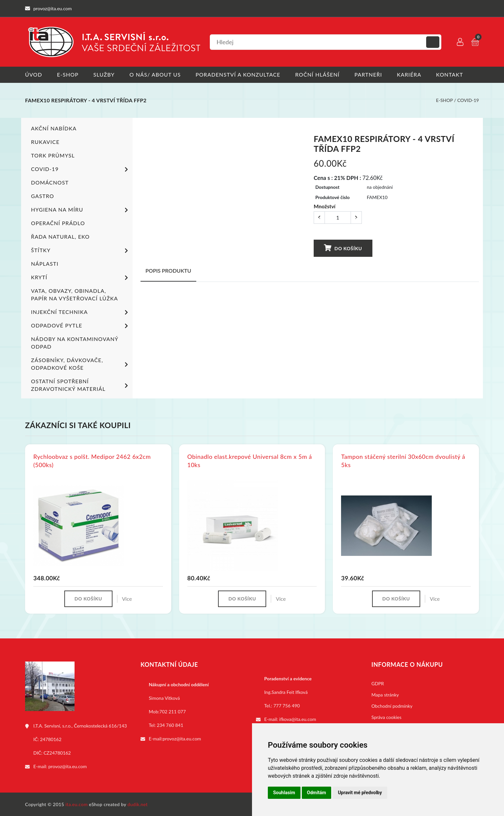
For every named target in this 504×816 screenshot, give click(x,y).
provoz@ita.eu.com (68, 766)
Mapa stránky (385, 694)
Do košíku (343, 248)
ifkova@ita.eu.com (298, 719)
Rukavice (45, 141)
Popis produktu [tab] (168, 270)
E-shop (68, 74)
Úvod (34, 74)
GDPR (378, 683)
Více (127, 598)
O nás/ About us (155, 74)
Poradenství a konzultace (238, 74)
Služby (104, 74)
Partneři (368, 74)
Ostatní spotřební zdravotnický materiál (81, 385)
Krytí (81, 278)
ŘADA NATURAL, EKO (60, 236)
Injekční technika (81, 312)
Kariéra (409, 74)
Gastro (43, 196)
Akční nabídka (54, 128)
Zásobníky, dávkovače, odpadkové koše (81, 363)
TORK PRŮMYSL (53, 155)
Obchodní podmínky (392, 706)
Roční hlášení (317, 74)
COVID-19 (468, 100)
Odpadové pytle (81, 326)
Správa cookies (386, 717)
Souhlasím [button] (284, 793)
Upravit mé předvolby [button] (360, 793)
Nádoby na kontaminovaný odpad (75, 342)
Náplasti (45, 263)
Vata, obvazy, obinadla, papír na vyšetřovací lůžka (75, 294)
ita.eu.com (77, 804)
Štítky (81, 251)
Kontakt (450, 74)
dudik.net (138, 804)
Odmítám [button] (317, 793)
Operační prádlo (58, 223)
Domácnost (50, 182)
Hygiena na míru (81, 210)
